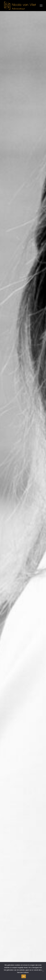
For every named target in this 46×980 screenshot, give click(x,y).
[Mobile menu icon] (41, 6)
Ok (24, 976)
